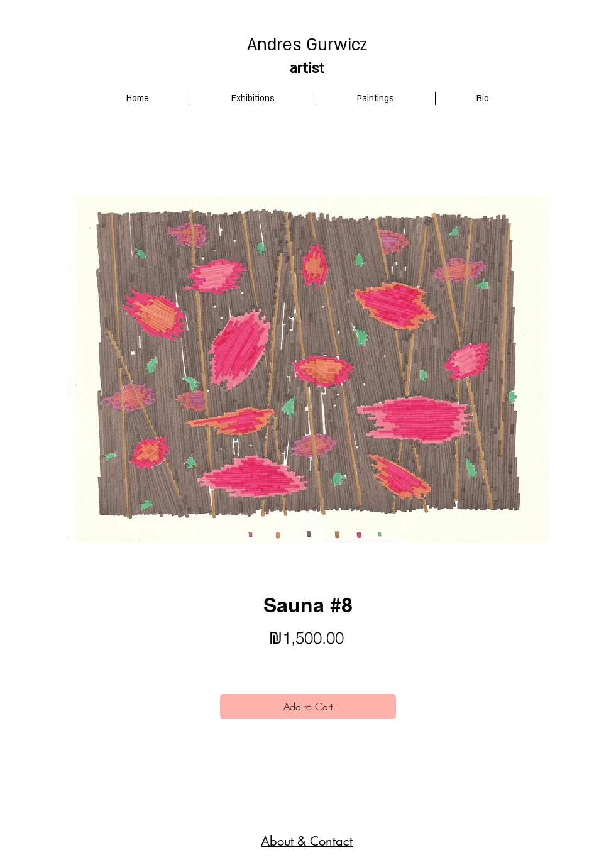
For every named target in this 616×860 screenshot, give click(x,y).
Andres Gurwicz (307, 45)
